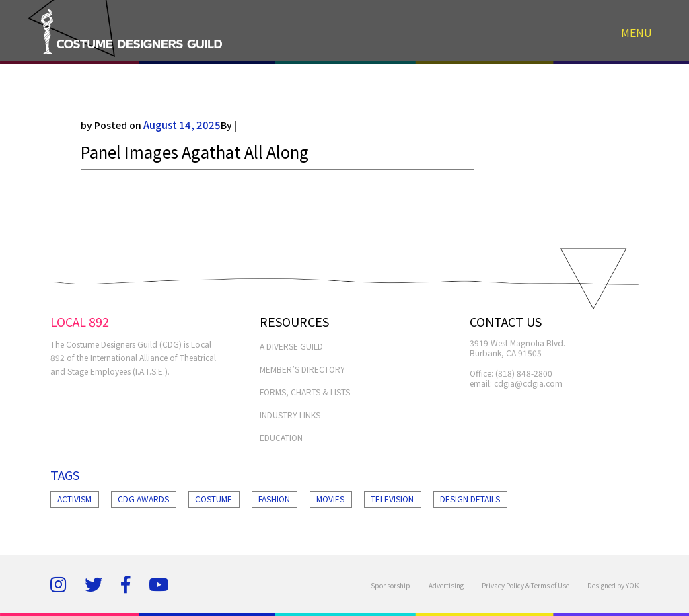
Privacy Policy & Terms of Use (525, 585)
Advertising (446, 585)
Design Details (470, 499)
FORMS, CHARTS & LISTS (305, 392)
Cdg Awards (143, 499)
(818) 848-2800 (524, 373)
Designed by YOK (613, 585)
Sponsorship (391, 585)
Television (392, 499)
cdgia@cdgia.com (528, 383)
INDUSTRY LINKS (290, 415)
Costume (214, 499)
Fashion (274, 499)
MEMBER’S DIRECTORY (302, 369)
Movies (330, 499)
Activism (74, 499)
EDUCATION (281, 437)
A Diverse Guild (291, 346)
